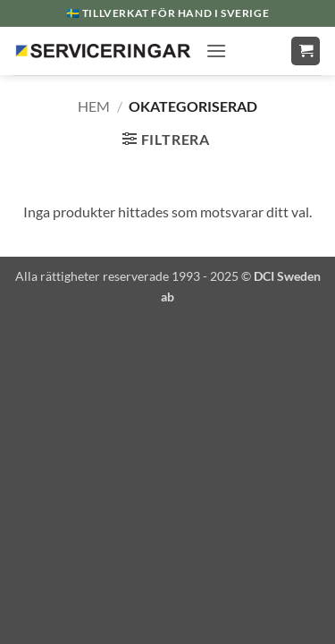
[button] (216, 51)
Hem (94, 106)
